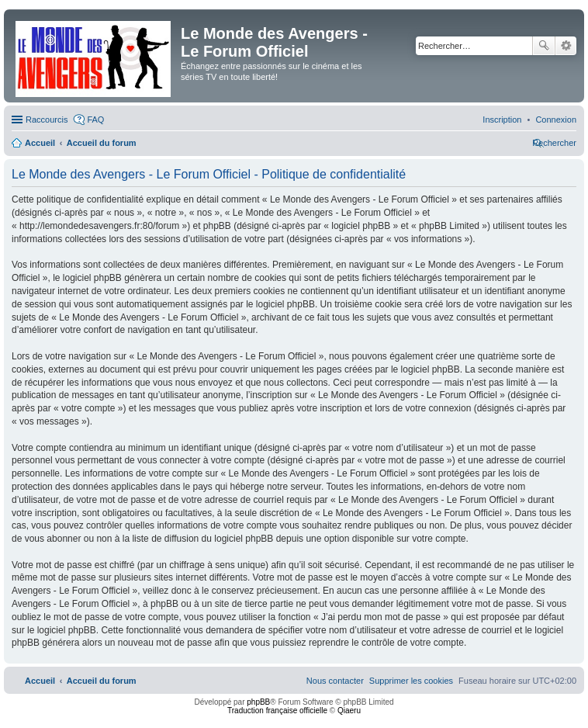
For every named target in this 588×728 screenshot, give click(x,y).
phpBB (258, 702)
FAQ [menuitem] (95, 120)
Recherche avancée (566, 46)
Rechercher (544, 46)
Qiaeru (349, 711)
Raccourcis (47, 120)
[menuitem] (556, 120)
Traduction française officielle (277, 711)
